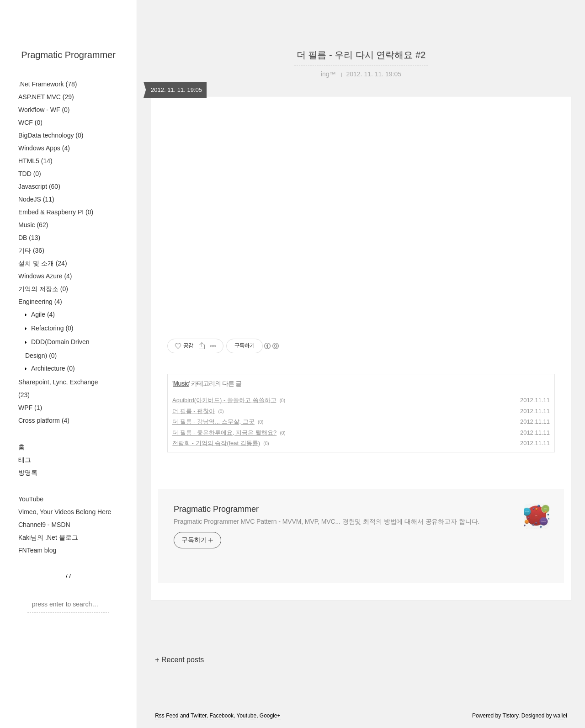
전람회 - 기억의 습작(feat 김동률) (216, 443)
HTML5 (35, 161)
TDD (30, 174)
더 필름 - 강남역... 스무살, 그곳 (213, 422)
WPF (30, 408)
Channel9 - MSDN (44, 525)
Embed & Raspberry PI (56, 212)
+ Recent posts (179, 660)
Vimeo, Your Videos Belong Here (65, 512)
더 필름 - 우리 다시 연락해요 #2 (361, 55)
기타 (31, 250)
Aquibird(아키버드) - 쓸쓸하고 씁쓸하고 (224, 400)
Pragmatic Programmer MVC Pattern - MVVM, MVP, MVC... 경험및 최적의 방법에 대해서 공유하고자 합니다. (327, 521)
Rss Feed (167, 716)
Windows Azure (45, 276)
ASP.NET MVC (46, 97)
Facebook (221, 716)
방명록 (28, 473)
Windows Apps (44, 148)
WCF (30, 122)
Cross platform (44, 420)
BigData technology (51, 135)
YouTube (31, 499)
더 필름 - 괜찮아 (194, 411)
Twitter (199, 716)
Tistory (510, 716)
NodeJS (36, 199)
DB (29, 238)
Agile (42, 314)
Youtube (247, 716)
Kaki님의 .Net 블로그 (48, 537)
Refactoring (51, 328)
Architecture (52, 368)
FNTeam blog (37, 550)
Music (33, 225)
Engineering (40, 302)
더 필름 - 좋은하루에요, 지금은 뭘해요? (224, 433)
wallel (560, 716)
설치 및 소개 (43, 263)
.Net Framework (48, 84)
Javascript (39, 186)
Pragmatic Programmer (68, 55)
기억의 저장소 (43, 289)
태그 (25, 460)
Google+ (270, 716)
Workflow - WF (44, 110)
